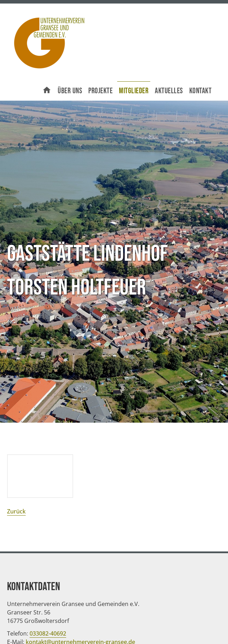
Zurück (16, 511)
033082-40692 (48, 633)
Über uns (70, 91)
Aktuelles (169, 91)
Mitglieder (134, 91)
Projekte (100, 91)
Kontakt (201, 91)
